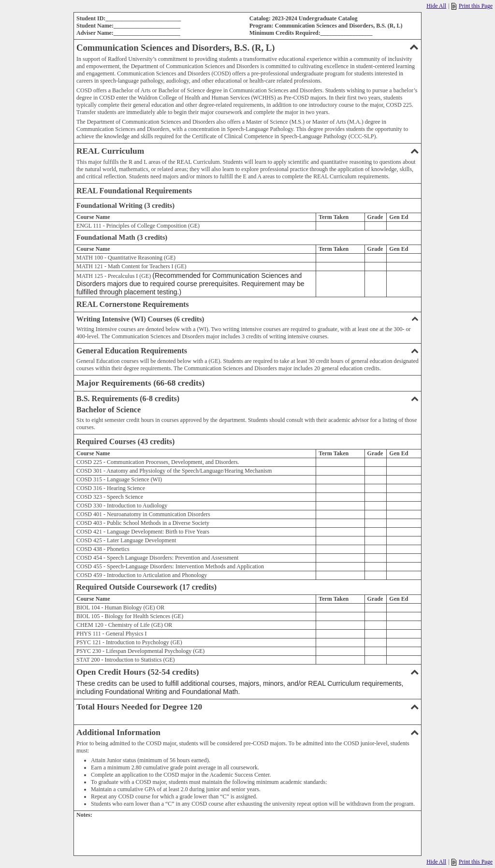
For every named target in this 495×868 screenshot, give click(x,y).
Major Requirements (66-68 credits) (140, 383)
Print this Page (472, 6)
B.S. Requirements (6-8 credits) (247, 398)
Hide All (436, 6)
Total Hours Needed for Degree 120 (247, 707)
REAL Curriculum (247, 151)
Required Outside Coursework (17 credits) (146, 587)
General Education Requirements (247, 351)
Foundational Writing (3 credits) (125, 205)
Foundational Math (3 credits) (122, 237)
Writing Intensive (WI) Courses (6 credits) (247, 319)
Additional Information (247, 732)
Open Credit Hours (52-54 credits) (247, 672)
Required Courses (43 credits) (125, 441)
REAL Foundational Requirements (134, 191)
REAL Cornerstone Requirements (133, 304)
